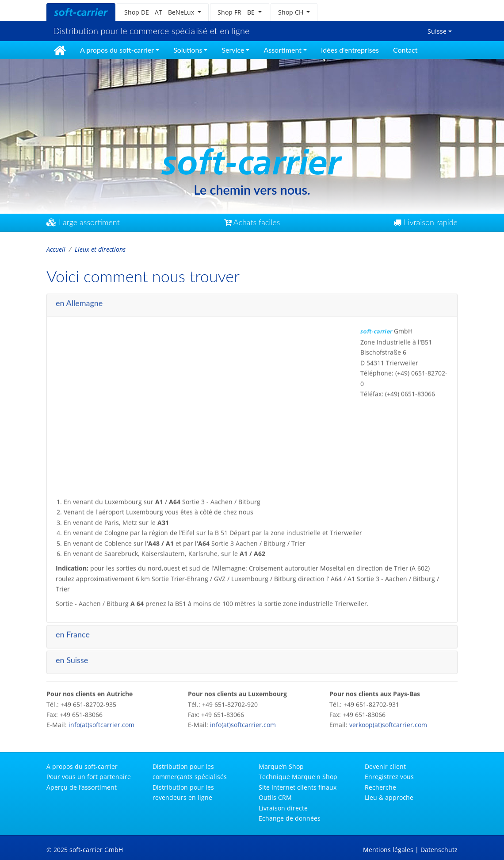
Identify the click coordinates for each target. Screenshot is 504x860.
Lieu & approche (389, 797)
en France (73, 631)
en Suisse (72, 657)
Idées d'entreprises (350, 50)
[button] (163, 12)
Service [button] (233, 50)
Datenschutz (439, 850)
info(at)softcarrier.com (101, 722)
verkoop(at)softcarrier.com (388, 722)
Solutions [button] (188, 50)
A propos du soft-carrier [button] (117, 50)
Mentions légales (388, 850)
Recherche (380, 787)
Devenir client (385, 766)
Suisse (437, 31)
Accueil (56, 249)
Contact (405, 50)
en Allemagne (79, 300)
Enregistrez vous (389, 777)
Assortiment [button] (283, 50)
